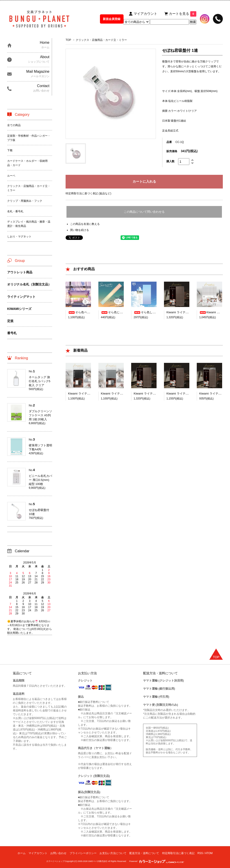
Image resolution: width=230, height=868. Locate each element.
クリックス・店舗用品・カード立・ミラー (101, 40)
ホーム (22, 853)
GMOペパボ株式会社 (98, 861)
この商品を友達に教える (85, 224)
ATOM (209, 853)
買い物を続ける (80, 230)
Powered (157, 861)
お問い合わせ (58, 853)
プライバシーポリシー (83, 853)
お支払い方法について (113, 853)
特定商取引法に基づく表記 (178, 853)
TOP (68, 40)
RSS (200, 853)
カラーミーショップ (55, 861)
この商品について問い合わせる (144, 212)
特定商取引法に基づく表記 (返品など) (88, 193)
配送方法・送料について (144, 853)
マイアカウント (38, 853)
